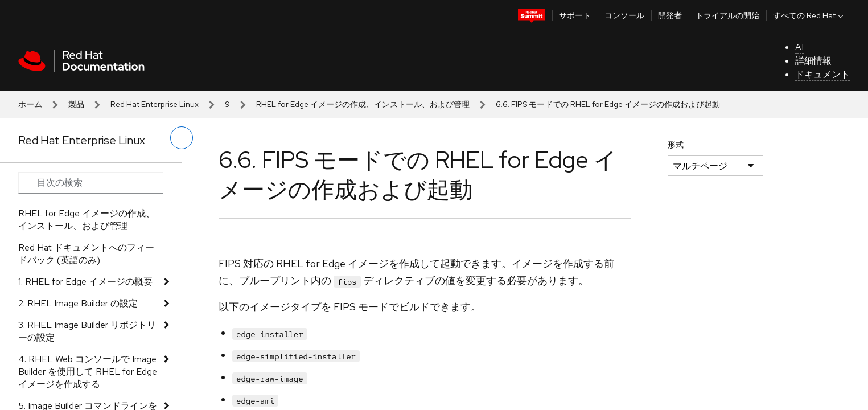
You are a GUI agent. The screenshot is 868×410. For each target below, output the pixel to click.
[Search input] (91, 183)
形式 (676, 145)
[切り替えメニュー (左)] (182, 138)
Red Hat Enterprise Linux (155, 104)
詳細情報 (813, 61)
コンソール (624, 15)
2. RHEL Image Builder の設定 (78, 303)
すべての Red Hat (809, 15)
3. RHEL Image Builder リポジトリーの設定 (87, 331)
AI (799, 47)
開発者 (670, 15)
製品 (76, 104)
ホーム (30, 104)
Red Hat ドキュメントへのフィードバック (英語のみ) (86, 254)
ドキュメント (822, 74)
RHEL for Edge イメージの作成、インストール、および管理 (363, 104)
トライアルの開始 (727, 15)
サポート (575, 15)
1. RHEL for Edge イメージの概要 (85, 282)
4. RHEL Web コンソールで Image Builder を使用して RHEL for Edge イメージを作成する (88, 372)
